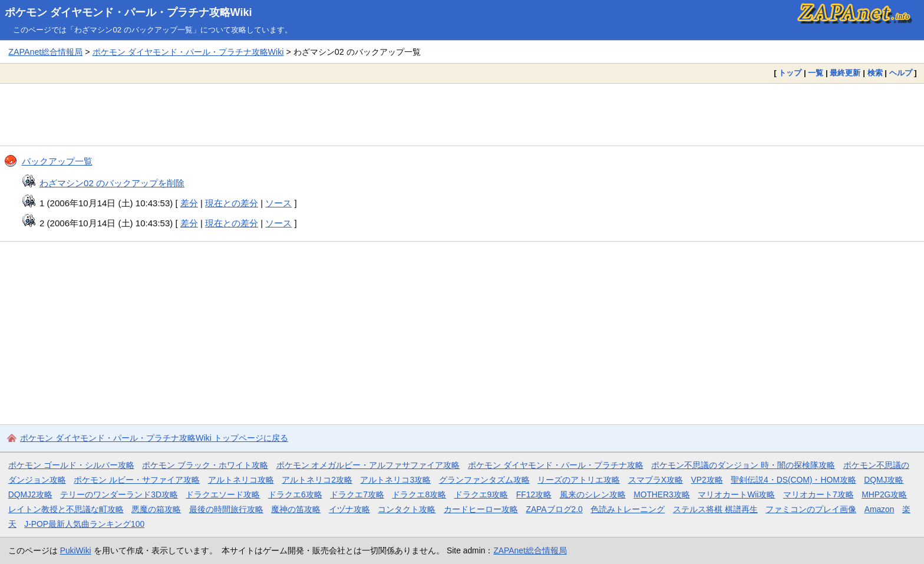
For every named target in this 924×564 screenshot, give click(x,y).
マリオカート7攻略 (819, 494)
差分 (189, 203)
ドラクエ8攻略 (419, 494)
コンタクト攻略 (407, 509)
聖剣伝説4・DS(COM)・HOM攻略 (793, 480)
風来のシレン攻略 (593, 494)
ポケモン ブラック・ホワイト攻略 (205, 465)
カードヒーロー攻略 (481, 509)
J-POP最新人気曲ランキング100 (84, 524)
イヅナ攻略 (349, 509)
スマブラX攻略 (656, 480)
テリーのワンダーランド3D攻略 (119, 494)
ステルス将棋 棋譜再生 (715, 509)
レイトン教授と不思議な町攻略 (66, 509)
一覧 (816, 73)
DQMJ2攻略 (30, 494)
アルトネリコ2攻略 (317, 480)
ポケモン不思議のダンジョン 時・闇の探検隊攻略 (743, 465)
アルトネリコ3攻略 (395, 480)
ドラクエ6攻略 (295, 494)
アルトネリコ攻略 (241, 480)
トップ (790, 73)
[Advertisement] (462, 114)
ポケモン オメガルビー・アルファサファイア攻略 (368, 465)
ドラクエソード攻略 (223, 494)
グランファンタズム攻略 (484, 480)
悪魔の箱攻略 (156, 509)
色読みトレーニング (628, 509)
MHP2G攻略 (884, 494)
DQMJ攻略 (884, 480)
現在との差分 (232, 203)
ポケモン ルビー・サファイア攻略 (137, 480)
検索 (875, 73)
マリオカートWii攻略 (736, 494)
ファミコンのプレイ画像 (811, 509)
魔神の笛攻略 (296, 509)
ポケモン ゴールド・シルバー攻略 (71, 465)
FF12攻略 (534, 494)
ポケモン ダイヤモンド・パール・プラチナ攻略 (556, 465)
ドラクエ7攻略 (357, 494)
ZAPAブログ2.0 (554, 509)
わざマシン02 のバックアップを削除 (112, 183)
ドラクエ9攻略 (481, 494)
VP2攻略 (707, 480)
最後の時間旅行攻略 (226, 509)
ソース (278, 203)
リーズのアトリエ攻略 (579, 480)
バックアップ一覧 (57, 161)
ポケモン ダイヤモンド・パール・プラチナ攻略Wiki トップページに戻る (154, 438)
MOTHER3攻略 (662, 494)
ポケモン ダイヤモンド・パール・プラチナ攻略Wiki (128, 12)
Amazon (880, 509)
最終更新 (845, 73)
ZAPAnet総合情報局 (45, 52)
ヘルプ (901, 73)
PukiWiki (76, 550)
